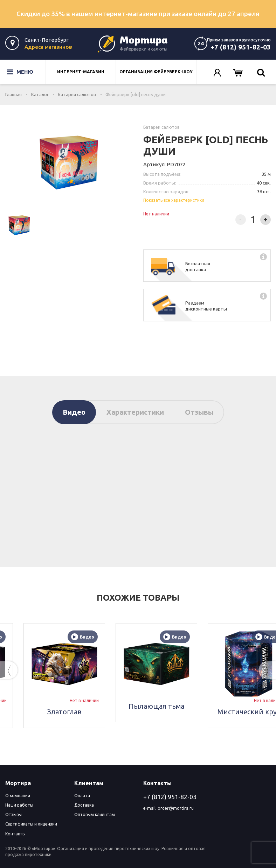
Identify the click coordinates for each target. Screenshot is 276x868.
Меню (16, 72)
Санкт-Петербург (47, 40)
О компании (18, 796)
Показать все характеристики (174, 200)
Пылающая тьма (206, 706)
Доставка (84, 805)
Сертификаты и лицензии (31, 824)
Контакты (15, 834)
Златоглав (114, 712)
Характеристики (135, 412)
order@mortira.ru (176, 808)
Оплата (82, 796)
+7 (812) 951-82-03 (241, 47)
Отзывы (199, 412)
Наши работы (19, 805)
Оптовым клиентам (95, 814)
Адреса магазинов (48, 47)
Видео (74, 412)
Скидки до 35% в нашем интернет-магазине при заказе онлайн (138, 14)
